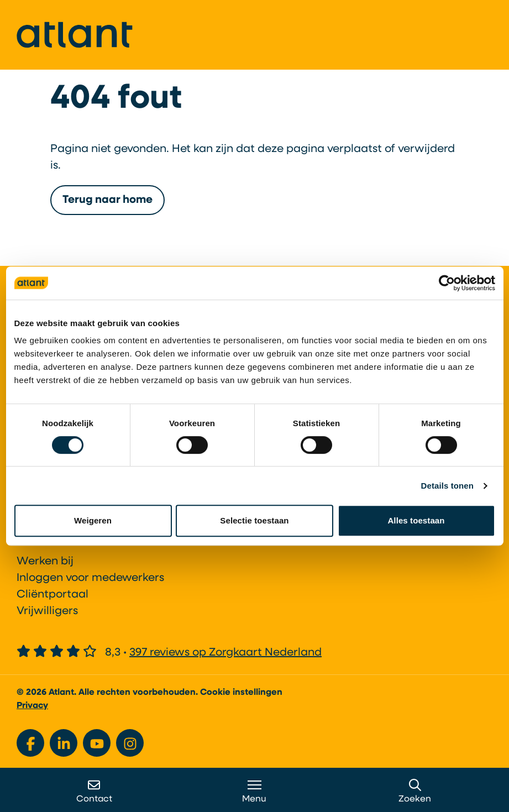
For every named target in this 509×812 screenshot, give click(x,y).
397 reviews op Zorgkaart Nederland (225, 653)
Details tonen (447, 486)
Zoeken (415, 791)
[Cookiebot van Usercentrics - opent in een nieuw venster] (447, 283)
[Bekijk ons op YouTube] (97, 743)
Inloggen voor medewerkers (90, 578)
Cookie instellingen (241, 693)
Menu (254, 791)
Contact (94, 791)
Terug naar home (107, 207)
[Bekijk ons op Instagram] (130, 743)
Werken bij (45, 562)
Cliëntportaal (53, 595)
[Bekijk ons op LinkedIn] (64, 743)
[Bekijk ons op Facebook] (30, 743)
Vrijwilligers (47, 611)
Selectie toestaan (254, 520)
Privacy (32, 706)
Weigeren (93, 520)
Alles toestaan (416, 520)
